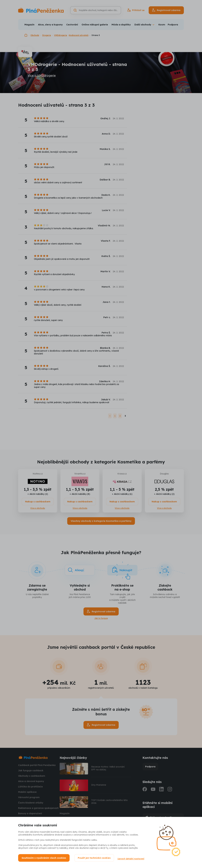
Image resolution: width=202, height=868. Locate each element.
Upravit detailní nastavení (132, 858)
